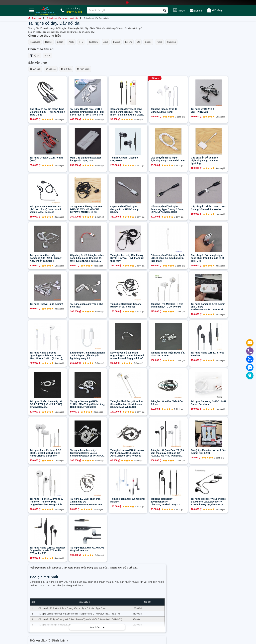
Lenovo (128, 42)
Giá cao (51, 69)
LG (138, 42)
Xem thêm (97, 627)
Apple (71, 42)
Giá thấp (66, 69)
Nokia (159, 42)
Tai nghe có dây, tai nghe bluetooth (62, 18)
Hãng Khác (35, 42)
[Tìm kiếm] (165, 10)
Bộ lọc (35, 56)
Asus (106, 42)
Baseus (117, 42)
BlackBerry (93, 42)
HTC (81, 42)
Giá (48, 55)
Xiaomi (60, 42)
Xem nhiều (83, 69)
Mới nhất (35, 69)
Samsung (171, 42)
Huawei (49, 42)
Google (148, 42)
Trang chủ (35, 18)
